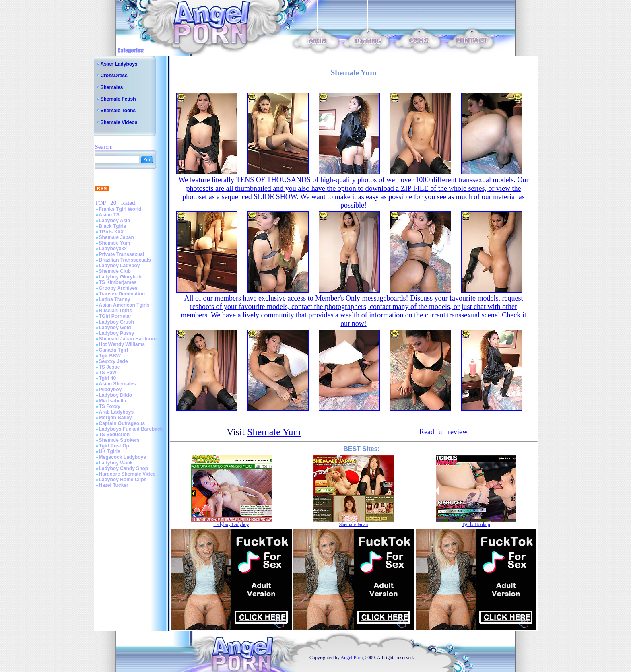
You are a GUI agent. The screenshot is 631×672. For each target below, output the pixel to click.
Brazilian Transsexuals (125, 260)
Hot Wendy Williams (122, 344)
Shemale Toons (118, 111)
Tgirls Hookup (476, 524)
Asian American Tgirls (124, 305)
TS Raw (108, 373)
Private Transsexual (122, 254)
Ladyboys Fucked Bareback (131, 429)
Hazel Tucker (114, 485)
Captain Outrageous (122, 423)
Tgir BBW (110, 356)
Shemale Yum (115, 243)
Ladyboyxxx (113, 249)
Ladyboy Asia (115, 221)
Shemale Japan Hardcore (128, 339)
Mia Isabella (112, 401)
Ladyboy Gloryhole (121, 277)
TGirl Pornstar (115, 316)
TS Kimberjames (118, 282)
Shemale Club (115, 271)
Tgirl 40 (108, 378)
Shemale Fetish (118, 99)
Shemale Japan (117, 237)
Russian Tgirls (116, 311)
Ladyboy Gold (115, 328)
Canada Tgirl (114, 350)
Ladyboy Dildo (116, 395)
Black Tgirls (113, 226)
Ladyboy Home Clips (123, 480)
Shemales (112, 87)
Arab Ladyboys (117, 412)
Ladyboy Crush (117, 322)
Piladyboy (110, 390)
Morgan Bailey (115, 418)
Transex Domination (122, 294)
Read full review (443, 432)
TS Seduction (114, 435)
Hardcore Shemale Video (127, 474)
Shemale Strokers (119, 440)
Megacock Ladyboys (123, 457)
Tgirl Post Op (114, 446)
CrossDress (114, 76)
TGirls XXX (111, 232)
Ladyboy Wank (116, 463)
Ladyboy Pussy (117, 333)
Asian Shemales (118, 384)
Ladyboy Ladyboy (120, 266)
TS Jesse (109, 367)
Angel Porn (352, 658)
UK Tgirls (110, 451)
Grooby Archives (118, 288)
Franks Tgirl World (120, 209)
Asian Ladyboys (119, 64)
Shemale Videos (119, 122)
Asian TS (109, 215)
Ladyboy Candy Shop (124, 468)
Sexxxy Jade (113, 361)
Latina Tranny (115, 299)
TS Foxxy (110, 406)
